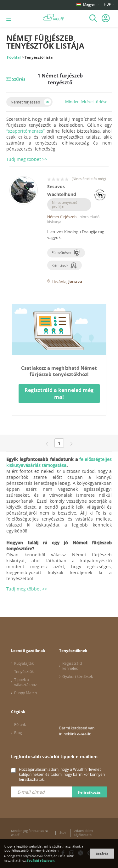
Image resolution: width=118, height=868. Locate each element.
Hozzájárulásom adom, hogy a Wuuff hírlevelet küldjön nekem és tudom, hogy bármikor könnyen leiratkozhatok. (62, 774)
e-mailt (84, 734)
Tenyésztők (24, 671)
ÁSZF (63, 833)
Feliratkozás (89, 792)
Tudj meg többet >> (27, 589)
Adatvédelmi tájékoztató (84, 833)
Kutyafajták (24, 663)
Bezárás (102, 854)
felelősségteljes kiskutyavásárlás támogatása (59, 462)
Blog (18, 733)
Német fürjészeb (25, 102)
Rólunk (20, 724)
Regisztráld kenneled (72, 666)
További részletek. (41, 860)
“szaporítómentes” (25, 131)
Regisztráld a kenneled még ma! (59, 394)
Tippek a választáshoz (25, 682)
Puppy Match (25, 693)
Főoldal (14, 57)
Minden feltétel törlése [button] (86, 102)
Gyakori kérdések (78, 676)
